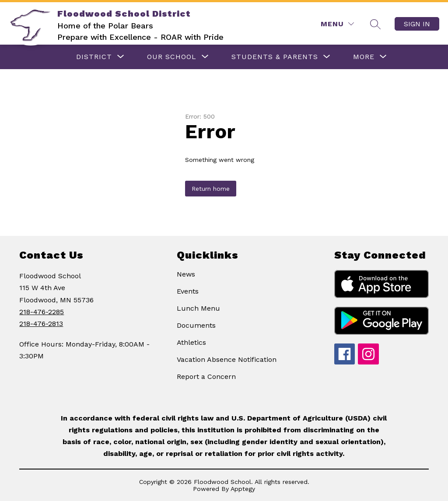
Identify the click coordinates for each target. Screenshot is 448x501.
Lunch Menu (198, 308)
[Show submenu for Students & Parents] (275, 57)
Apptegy (243, 489)
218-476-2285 (42, 312)
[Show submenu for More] (364, 57)
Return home (211, 189)
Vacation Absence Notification (227, 359)
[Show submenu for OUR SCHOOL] (172, 57)
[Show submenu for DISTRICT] (94, 57)
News (186, 274)
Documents (196, 325)
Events (188, 291)
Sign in (417, 24)
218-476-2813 (41, 324)
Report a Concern (206, 377)
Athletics (191, 342)
